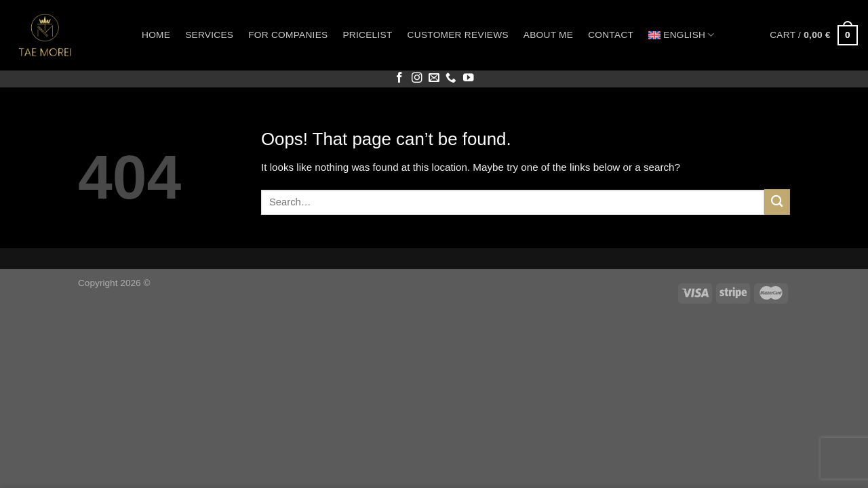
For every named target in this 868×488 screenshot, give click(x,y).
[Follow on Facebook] (399, 78)
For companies (288, 35)
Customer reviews (458, 35)
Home (156, 35)
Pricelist (367, 35)
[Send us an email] (434, 78)
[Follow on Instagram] (417, 78)
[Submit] (777, 202)
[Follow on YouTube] (469, 78)
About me (548, 35)
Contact (611, 35)
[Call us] (451, 78)
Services (209, 35)
